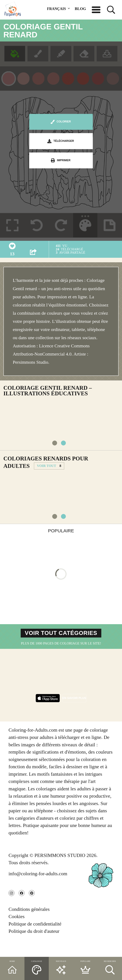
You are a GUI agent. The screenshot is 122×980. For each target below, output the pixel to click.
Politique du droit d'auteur (34, 946)
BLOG (80, 9)
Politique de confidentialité (35, 938)
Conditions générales (29, 924)
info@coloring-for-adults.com (38, 884)
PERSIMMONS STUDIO (60, 866)
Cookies (17, 931)
